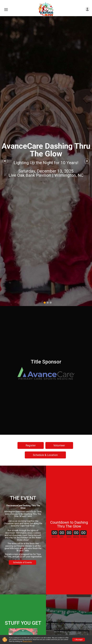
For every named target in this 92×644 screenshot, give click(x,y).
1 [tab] (45, 303)
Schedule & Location (45, 455)
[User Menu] (87, 9)
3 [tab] (51, 303)
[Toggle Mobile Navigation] (6, 10)
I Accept (79, 640)
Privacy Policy (27, 641)
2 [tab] (48, 303)
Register (31, 445)
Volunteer (59, 445)
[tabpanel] (46, 161)
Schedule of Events (22, 562)
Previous (7, 161)
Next (89, 161)
